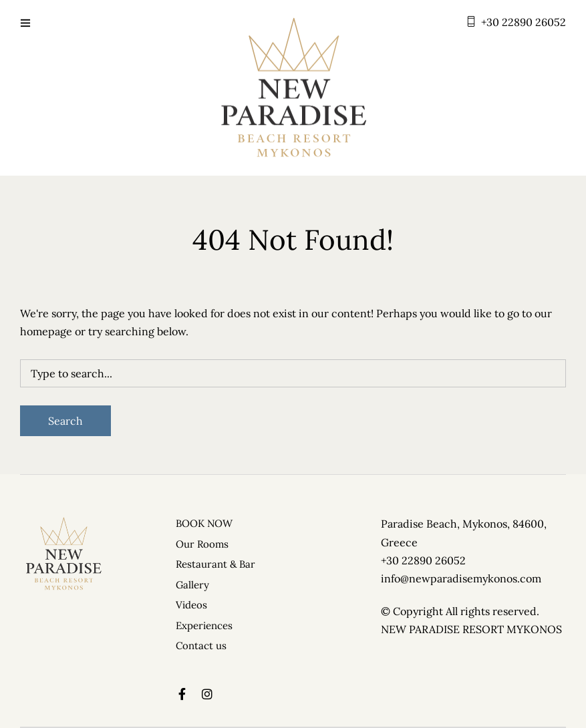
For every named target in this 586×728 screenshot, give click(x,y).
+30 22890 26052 (524, 22)
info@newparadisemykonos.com (461, 578)
